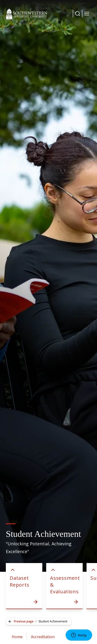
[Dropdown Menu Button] (78, 14)
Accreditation (43, 637)
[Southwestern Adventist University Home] (27, 14)
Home (17, 637)
